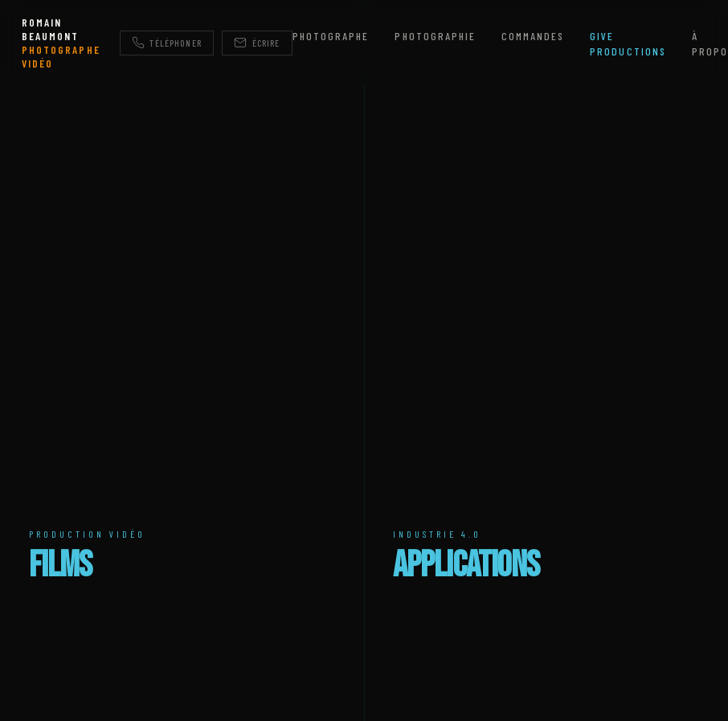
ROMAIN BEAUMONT (61, 43)
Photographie (435, 36)
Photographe (331, 36)
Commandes (533, 36)
